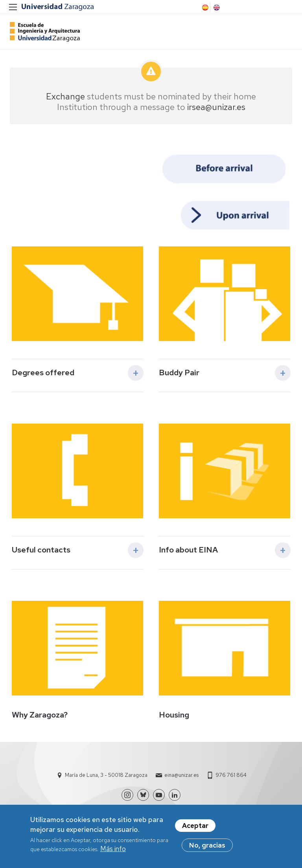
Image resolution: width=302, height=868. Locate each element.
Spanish (204, 7)
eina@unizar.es (181, 775)
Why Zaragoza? (40, 715)
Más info (113, 852)
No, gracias (207, 849)
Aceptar (195, 829)
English (216, 7)
